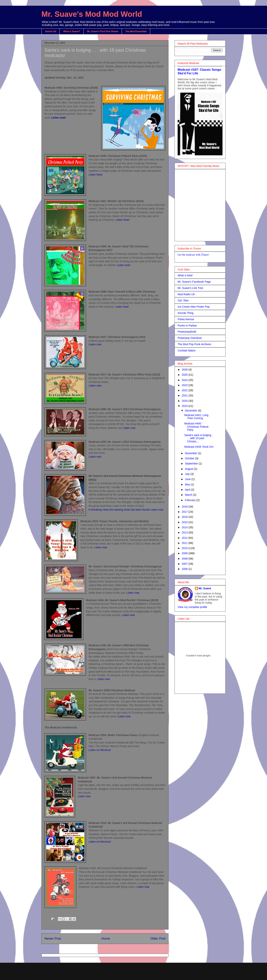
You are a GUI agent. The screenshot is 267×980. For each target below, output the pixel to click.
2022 (185, 390)
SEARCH (176, 25)
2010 (185, 548)
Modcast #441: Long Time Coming (196, 417)
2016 (185, 517)
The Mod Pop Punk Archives (194, 344)
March (189, 495)
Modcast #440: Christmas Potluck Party (196, 427)
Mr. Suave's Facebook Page (194, 282)
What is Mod (185, 275)
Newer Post (53, 939)
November (191, 453)
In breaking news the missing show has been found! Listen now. (126, 510)
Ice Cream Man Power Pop (194, 307)
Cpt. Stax (183, 300)
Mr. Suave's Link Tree (190, 288)
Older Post (158, 939)
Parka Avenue (186, 319)
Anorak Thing (186, 313)
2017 (185, 512)
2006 (185, 569)
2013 (185, 533)
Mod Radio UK (186, 294)
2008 (185, 559)
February (191, 500)
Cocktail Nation (187, 350)
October (190, 458)
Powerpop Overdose (190, 338)
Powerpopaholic (187, 332)
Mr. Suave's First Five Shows (103, 31)
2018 (185, 507)
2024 (185, 380)
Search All (51, 31)
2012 (185, 538)
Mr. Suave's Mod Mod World (92, 14)
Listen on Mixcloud (100, 750)
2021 (185, 395)
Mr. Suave (205, 588)
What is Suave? (72, 31)
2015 (185, 522)
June (188, 479)
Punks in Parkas (187, 326)
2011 (185, 543)
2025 (185, 375)
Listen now (95, 344)
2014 (185, 527)
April (188, 490)
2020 (185, 401)
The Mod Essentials (136, 31)
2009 (185, 553)
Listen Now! (96, 175)
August (189, 469)
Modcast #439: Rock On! (199, 447)
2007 (185, 564)
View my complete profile (192, 607)
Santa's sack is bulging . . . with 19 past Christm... (199, 438)
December (191, 411)
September (192, 464)
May (188, 484)
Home (106, 939)
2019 (185, 406)
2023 (185, 385)
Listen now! (59, 118)
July (188, 474)
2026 (185, 370)
